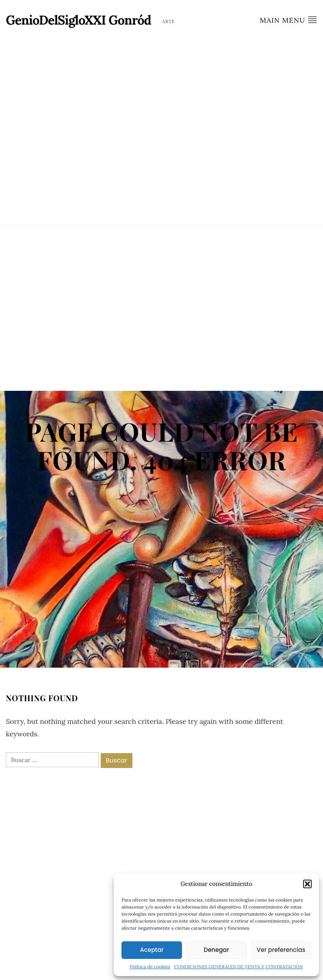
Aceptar (152, 950)
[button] (307, 884)
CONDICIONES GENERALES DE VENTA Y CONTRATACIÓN (239, 967)
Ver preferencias (281, 950)
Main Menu (288, 20)
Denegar (217, 950)
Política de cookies (150, 967)
